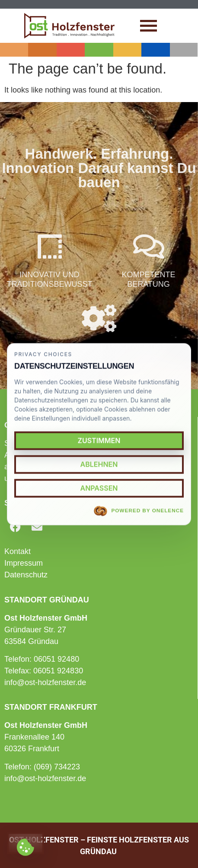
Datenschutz (26, 575)
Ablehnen (99, 464)
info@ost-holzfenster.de (45, 682)
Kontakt (18, 551)
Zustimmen (99, 440)
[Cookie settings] (26, 843)
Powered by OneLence (139, 511)
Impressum (24, 563)
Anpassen (99, 488)
